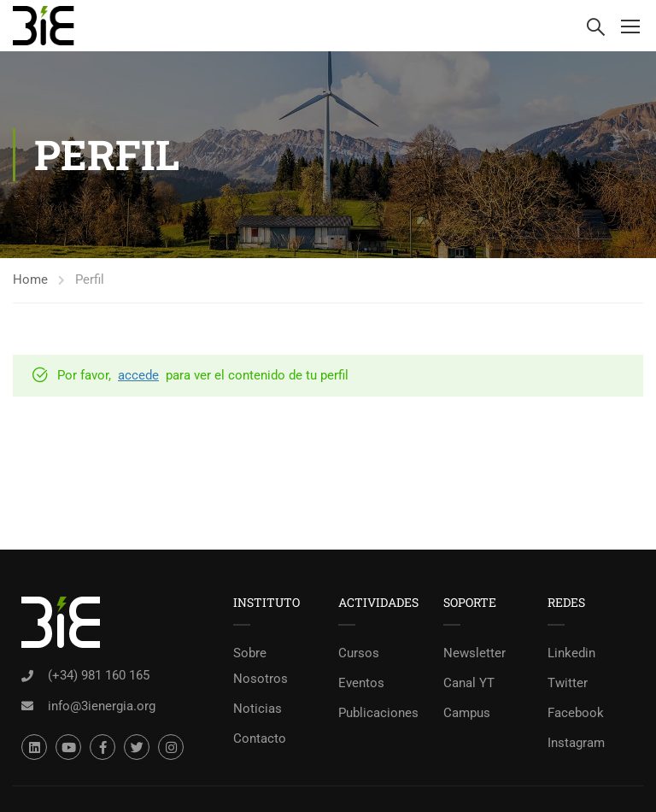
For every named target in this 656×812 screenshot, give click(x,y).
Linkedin (571, 653)
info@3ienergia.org (102, 706)
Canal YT (469, 683)
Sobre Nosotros (261, 666)
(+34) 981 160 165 (99, 675)
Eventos (361, 683)
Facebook (576, 713)
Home (30, 279)
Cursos (359, 653)
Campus (467, 713)
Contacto (260, 738)
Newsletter (474, 653)
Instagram (576, 743)
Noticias (258, 709)
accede (138, 375)
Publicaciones (378, 713)
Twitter (568, 683)
